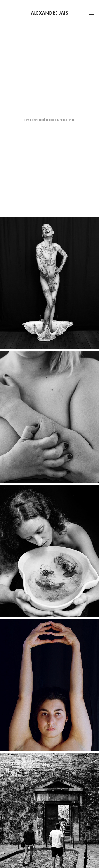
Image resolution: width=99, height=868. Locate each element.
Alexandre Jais (49, 13)
